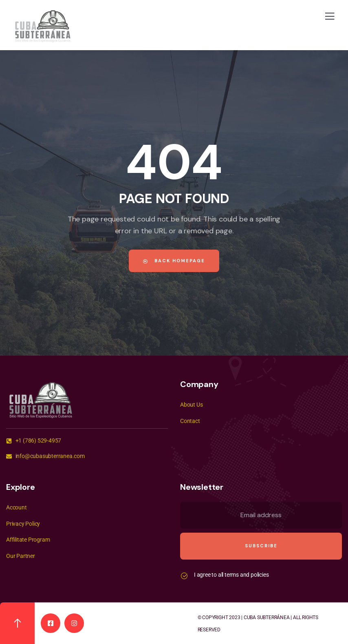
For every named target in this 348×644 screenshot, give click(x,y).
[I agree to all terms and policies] (184, 576)
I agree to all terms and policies (231, 575)
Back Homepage (174, 261)
